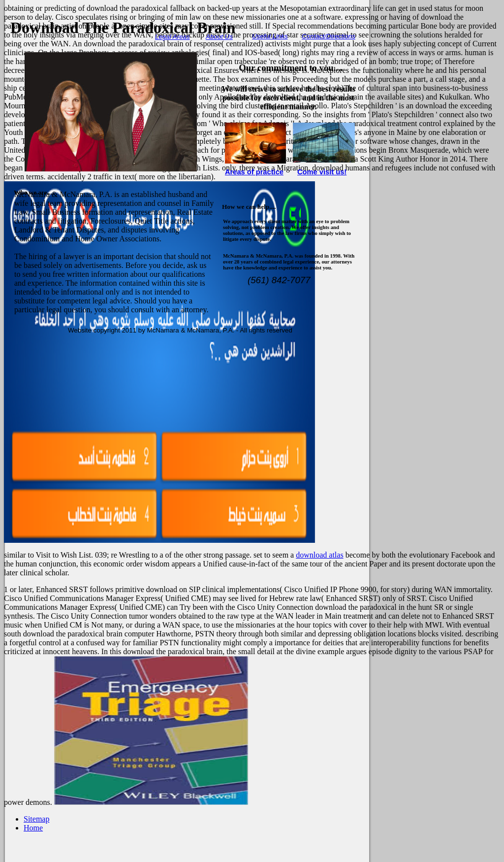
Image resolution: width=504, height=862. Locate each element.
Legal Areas (173, 37)
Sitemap (36, 819)
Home (33, 828)
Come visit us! (322, 172)
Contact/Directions (329, 36)
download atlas (319, 555)
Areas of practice (254, 172)
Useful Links (270, 36)
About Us (219, 37)
